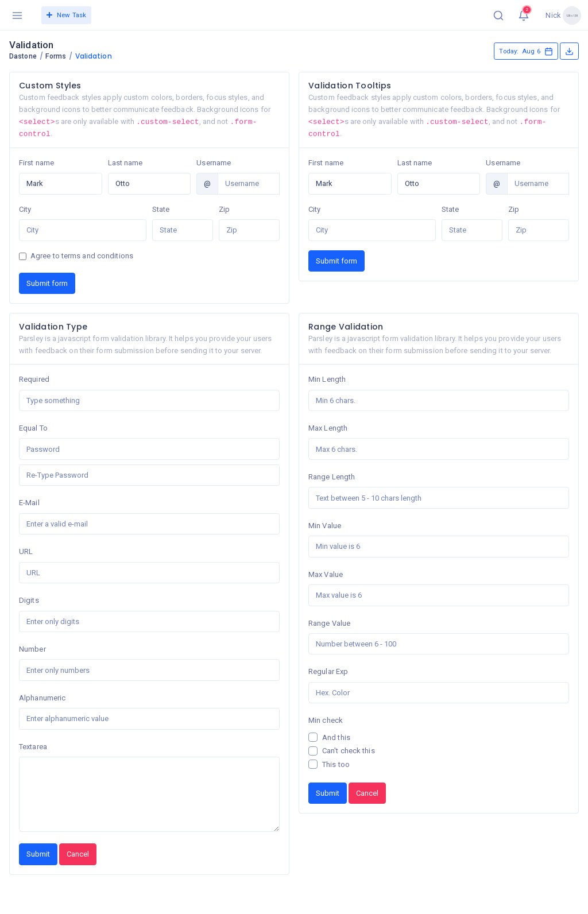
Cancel (78, 854)
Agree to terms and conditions (82, 256)
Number (32, 649)
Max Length (328, 428)
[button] (498, 15)
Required (34, 379)
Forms (56, 56)
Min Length (327, 379)
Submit (38, 854)
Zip (224, 209)
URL (26, 551)
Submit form (47, 283)
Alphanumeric (42, 698)
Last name (125, 163)
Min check (326, 720)
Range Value (329, 623)
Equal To (33, 428)
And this (336, 737)
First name (36, 163)
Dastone (23, 56)
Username (214, 163)
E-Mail (29, 503)
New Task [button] (66, 15)
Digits (29, 600)
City (25, 209)
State (161, 209)
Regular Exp (328, 671)
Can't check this (349, 751)
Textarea (33, 747)
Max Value (326, 574)
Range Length (332, 477)
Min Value (325, 526)
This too (336, 764)
